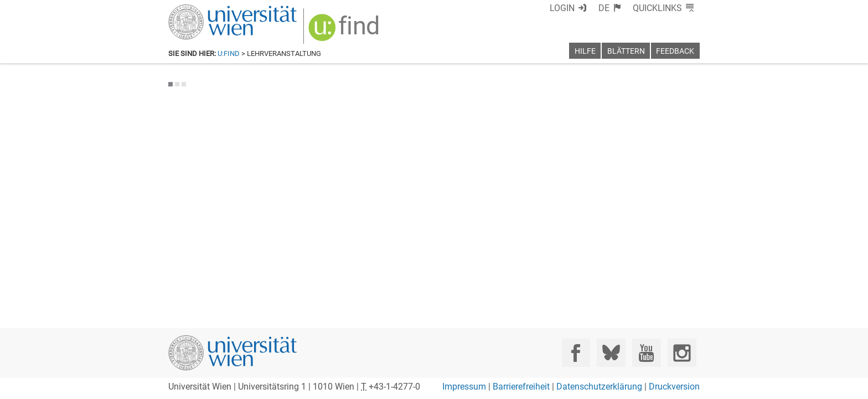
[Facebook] (576, 353)
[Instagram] (682, 353)
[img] (338, 29)
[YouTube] (646, 353)
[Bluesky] (611, 353)
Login (582, 8)
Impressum (464, 387)
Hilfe (585, 51)
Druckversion (674, 387)
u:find (229, 53)
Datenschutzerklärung (599, 387)
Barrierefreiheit (521, 387)
